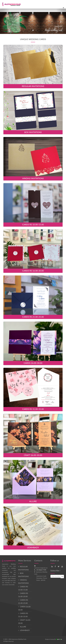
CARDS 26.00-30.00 (25, 608)
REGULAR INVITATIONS (23, 568)
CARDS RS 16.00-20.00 (23, 595)
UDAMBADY (25, 630)
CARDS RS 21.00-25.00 (23, 601)
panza (59, 639)
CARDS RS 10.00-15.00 (23, 588)
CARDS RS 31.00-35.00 (23, 615)
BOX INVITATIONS (23, 575)
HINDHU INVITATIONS (23, 581)
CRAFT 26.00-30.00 (24, 622)
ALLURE (23, 627)
